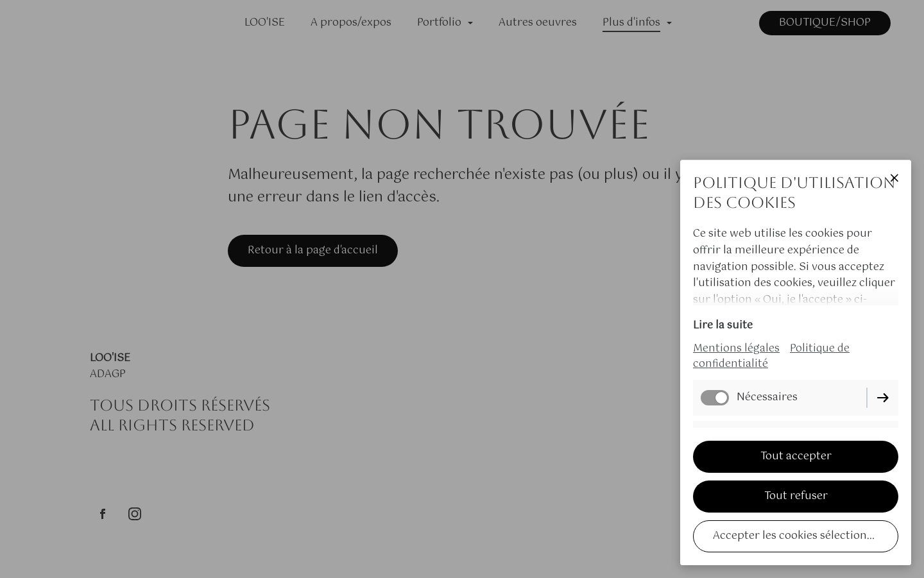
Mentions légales (736, 349)
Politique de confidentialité (771, 356)
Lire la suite (723, 326)
